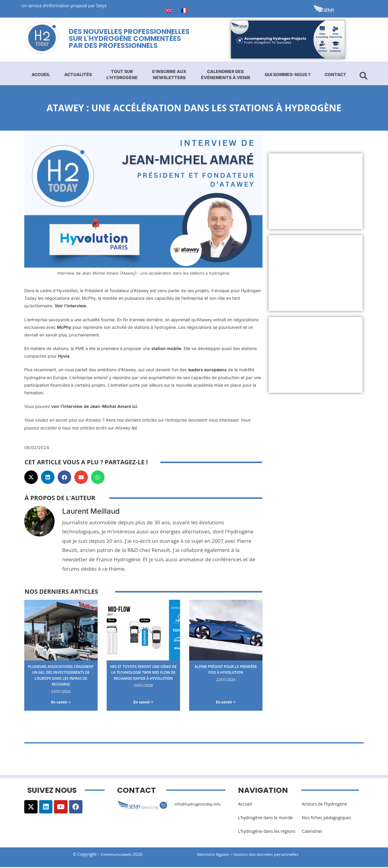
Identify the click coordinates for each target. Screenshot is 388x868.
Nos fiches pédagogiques (327, 818)
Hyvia (64, 356)
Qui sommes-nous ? (288, 74)
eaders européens (208, 370)
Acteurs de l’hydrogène (324, 805)
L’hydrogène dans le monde (265, 818)
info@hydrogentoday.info (200, 805)
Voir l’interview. (71, 306)
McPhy (64, 327)
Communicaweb (116, 855)
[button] (31, 477)
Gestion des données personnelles (270, 855)
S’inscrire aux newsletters (169, 74)
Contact (335, 74)
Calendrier (312, 832)
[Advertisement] (316, 191)
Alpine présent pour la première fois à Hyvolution (226, 669)
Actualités (78, 74)
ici (134, 428)
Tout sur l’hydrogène (122, 74)
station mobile (166, 348)
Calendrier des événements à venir (226, 74)
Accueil (41, 74)
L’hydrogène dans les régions (267, 832)
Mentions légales (214, 855)
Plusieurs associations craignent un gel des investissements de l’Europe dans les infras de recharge (61, 675)
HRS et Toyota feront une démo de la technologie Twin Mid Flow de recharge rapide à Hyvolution (143, 675)
